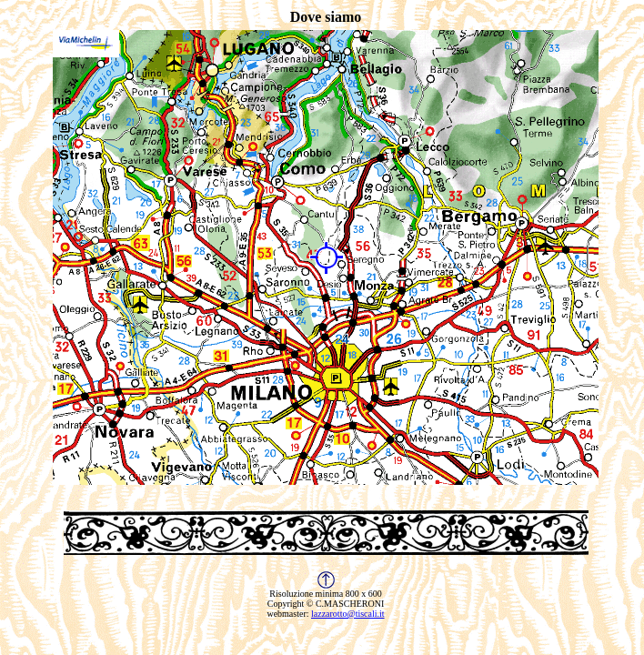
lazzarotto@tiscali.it (348, 614)
